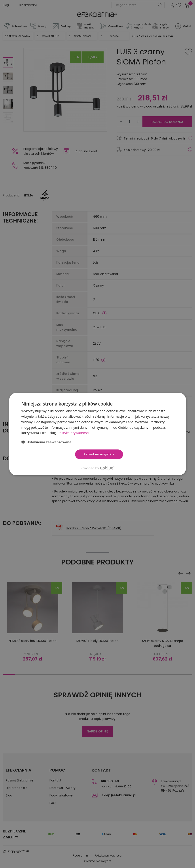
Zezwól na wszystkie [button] (99, 454)
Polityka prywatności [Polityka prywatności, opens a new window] (73, 433)
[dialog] (97, 434)
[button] (46, 442)
